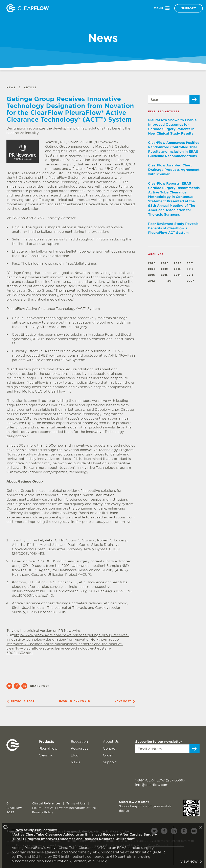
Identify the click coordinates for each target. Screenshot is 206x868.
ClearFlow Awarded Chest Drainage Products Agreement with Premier (174, 169)
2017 (190, 269)
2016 (152, 275)
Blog (75, 755)
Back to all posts (75, 701)
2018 (177, 269)
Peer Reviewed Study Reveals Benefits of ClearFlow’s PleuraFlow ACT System (173, 228)
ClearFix (46, 755)
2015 (164, 275)
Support (189, 8)
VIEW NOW (191, 865)
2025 (165, 263)
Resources (79, 748)
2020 (152, 269)
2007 (190, 281)
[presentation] (160, 763)
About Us (111, 741)
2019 (164, 269)
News (11, 87)
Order (108, 755)
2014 (177, 275)
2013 (190, 275)
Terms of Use (76, 803)
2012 (152, 281)
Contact (110, 748)
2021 (190, 263)
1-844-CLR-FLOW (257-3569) (160, 780)
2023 (178, 263)
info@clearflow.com (152, 784)
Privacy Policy (43, 812)
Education (79, 741)
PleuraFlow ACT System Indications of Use (64, 808)
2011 (171, 281)
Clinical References (47, 803)
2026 (152, 263)
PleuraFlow (48, 748)
